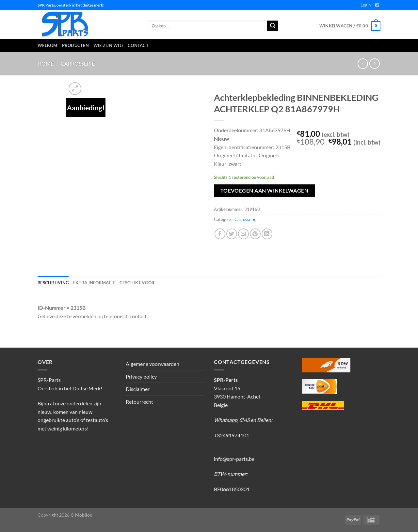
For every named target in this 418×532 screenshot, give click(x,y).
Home (46, 63)
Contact (138, 45)
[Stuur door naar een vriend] (243, 234)
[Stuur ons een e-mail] (377, 5)
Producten (75, 45)
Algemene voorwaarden (153, 364)
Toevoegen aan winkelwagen (265, 191)
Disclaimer (138, 389)
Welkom (48, 45)
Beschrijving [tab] (53, 283)
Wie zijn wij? (108, 45)
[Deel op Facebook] (220, 234)
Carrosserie (78, 63)
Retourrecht (139, 402)
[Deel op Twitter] (232, 234)
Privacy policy (141, 376)
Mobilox (84, 515)
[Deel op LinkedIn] (267, 234)
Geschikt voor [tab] (137, 283)
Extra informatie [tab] (94, 283)
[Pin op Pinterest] (255, 234)
